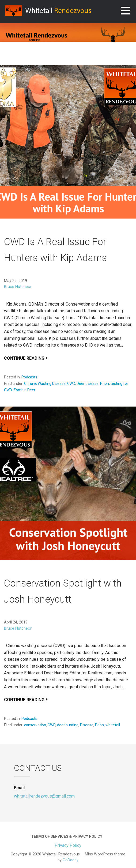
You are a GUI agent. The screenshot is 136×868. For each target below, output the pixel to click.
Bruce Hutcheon (18, 287)
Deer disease (88, 384)
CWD (71, 384)
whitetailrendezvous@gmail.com (44, 796)
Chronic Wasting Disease (45, 384)
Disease (87, 725)
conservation (35, 725)
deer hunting (68, 725)
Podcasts (29, 377)
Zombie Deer (24, 390)
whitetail (113, 725)
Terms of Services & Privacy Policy (67, 836)
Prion (105, 384)
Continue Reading (24, 358)
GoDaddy (71, 860)
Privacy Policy (68, 845)
